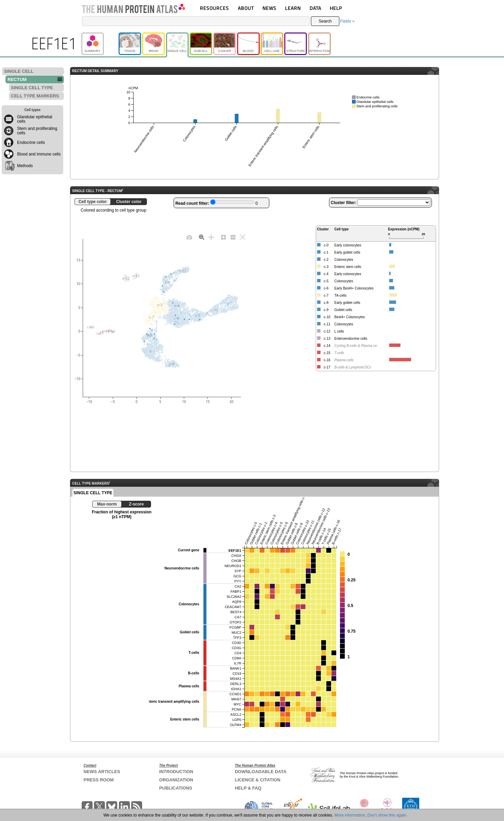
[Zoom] (202, 237)
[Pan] (211, 237)
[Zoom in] (223, 237)
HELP (336, 8)
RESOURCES (214, 8)
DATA (315, 8)
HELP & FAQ (248, 788)
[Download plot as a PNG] (189, 237)
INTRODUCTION (176, 772)
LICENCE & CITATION (257, 780)
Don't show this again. (387, 815)
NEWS (269, 8)
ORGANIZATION (176, 780)
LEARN (293, 8)
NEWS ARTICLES (102, 772)
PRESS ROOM (99, 780)
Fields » (347, 21)
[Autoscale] (243, 237)
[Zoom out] (233, 237)
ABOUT (246, 8)
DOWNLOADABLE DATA (261, 772)
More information (350, 815)
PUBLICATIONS (176, 788)
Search (325, 21)
